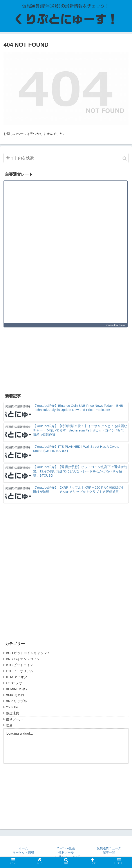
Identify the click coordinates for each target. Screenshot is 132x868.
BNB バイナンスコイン (23, 659)
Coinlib (123, 325)
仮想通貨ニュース (109, 848)
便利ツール (14, 719)
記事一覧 (109, 853)
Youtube (12, 707)
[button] (125, 158)
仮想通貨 (13, 713)
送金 (9, 725)
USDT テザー (16, 683)
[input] (66, 158)
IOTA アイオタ (17, 677)
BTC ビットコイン (20, 665)
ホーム (23, 848)
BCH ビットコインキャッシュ (28, 653)
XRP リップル (16, 701)
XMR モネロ (15, 695)
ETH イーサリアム (20, 671)
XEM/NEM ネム (17, 689)
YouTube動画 (66, 848)
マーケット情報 (23, 853)
